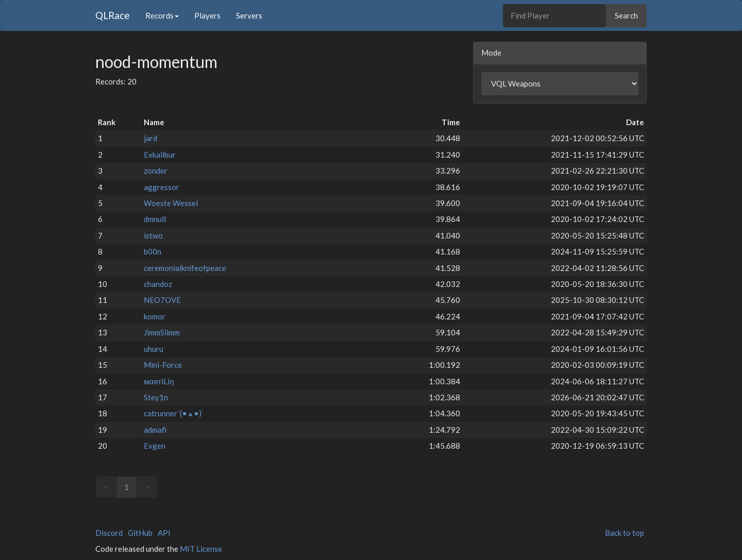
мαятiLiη (159, 381)
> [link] (147, 487)
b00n (153, 251)
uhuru (154, 349)
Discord (109, 533)
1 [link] (127, 487)
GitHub (140, 533)
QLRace (113, 15)
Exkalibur (160, 155)
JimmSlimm (162, 332)
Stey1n (156, 397)
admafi (155, 430)
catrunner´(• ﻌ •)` (174, 413)
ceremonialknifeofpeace (185, 268)
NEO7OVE (162, 300)
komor (155, 316)
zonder (156, 171)
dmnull (155, 219)
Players (207, 15)
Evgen (155, 446)
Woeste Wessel (171, 203)
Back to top (625, 533)
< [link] (106, 487)
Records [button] (162, 15)
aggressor (162, 187)
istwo (153, 235)
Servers (249, 15)
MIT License (201, 549)
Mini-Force (163, 365)
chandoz (158, 284)
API (164, 533)
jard (150, 138)
